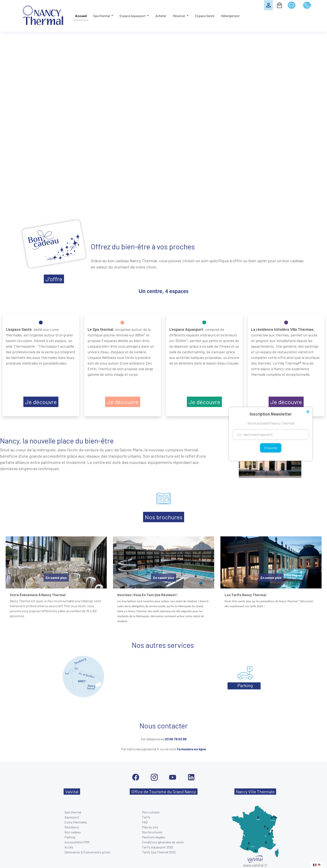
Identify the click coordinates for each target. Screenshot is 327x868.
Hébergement (230, 16)
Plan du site (150, 827)
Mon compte (151, 812)
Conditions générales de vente (163, 842)
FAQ (145, 822)
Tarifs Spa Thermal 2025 (159, 852)
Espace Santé (205, 16)
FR (317, 865)
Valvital (72, 792)
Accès (69, 847)
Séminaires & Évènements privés (87, 852)
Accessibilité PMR (77, 842)
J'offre (54, 279)
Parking (70, 837)
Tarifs (146, 817)
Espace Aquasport (133, 16)
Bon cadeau (73, 832)
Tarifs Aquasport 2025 (158, 847)
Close (308, 412)
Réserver (179, 16)
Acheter (161, 16)
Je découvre (41, 402)
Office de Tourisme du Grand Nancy (164, 792)
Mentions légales (154, 837)
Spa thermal (102, 16)
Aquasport (72, 817)
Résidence (72, 827)
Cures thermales (76, 822)
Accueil (81, 16)
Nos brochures (164, 517)
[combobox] (317, 865)
